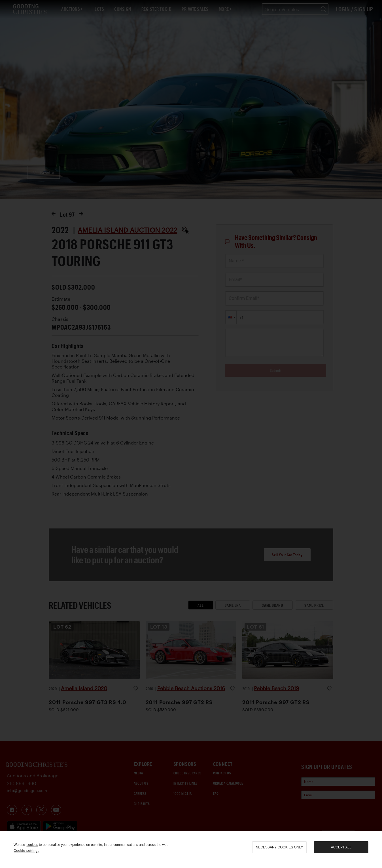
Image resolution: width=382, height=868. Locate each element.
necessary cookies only (280, 847)
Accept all (341, 847)
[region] (191, 850)
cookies (32, 845)
